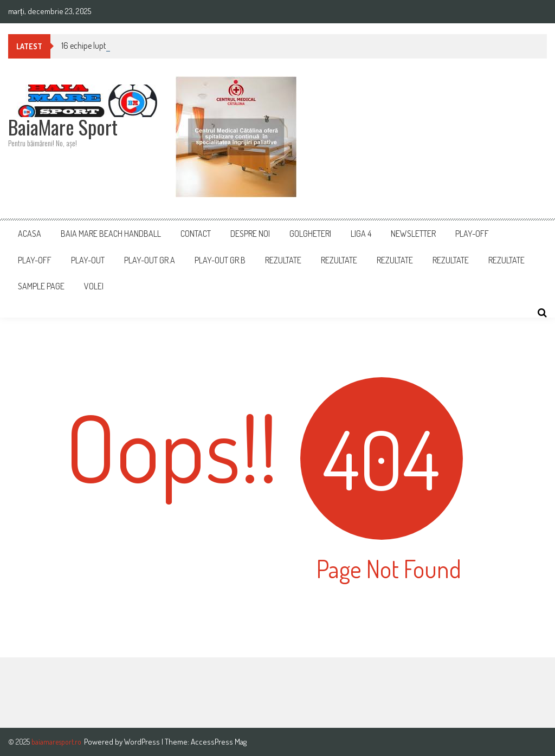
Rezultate (283, 260)
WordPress (143, 742)
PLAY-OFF (472, 234)
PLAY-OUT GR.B (220, 260)
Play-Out (88, 260)
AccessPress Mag (219, 742)
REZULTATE (339, 260)
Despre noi (250, 234)
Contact (196, 234)
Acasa (30, 234)
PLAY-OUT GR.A (150, 260)
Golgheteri (310, 234)
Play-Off (35, 260)
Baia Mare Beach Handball (111, 234)
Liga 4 (361, 234)
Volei (94, 286)
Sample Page (41, 286)
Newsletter (413, 234)
